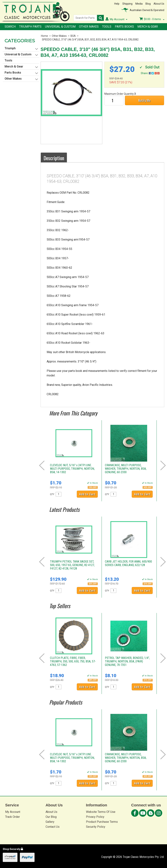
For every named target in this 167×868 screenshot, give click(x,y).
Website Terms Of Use (101, 812)
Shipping (127, 4)
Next (163, 465)
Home (44, 36)
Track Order (12, 817)
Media (139, 4)
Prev (42, 465)
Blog (148, 4)
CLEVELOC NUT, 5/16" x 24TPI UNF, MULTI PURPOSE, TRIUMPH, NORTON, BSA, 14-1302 (72, 469)
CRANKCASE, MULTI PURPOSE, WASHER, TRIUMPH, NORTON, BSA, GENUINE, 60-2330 (126, 469)
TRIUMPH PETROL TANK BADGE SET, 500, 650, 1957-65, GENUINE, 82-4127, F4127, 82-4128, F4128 (72, 565)
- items (152, 19)
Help (117, 4)
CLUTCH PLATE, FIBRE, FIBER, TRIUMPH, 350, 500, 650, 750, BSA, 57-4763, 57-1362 (73, 661)
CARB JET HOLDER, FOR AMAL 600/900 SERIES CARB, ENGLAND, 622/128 (128, 563)
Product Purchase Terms (102, 822)
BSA (73, 36)
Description (54, 158)
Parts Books (124, 27)
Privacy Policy (95, 817)
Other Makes (89, 27)
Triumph (10, 48)
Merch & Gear (148, 27)
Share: (150, 73)
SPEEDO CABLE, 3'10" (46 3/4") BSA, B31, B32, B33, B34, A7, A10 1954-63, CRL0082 (90, 40)
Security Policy (96, 827)
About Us (159, 4)
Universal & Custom (60, 27)
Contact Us (53, 827)
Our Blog (51, 817)
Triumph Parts (30, 27)
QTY (52, 494)
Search (10, 27)
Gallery (50, 822)
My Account (13, 812)
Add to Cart (87, 494)
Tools (107, 27)
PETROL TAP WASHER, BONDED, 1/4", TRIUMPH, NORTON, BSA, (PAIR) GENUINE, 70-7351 (127, 661)
